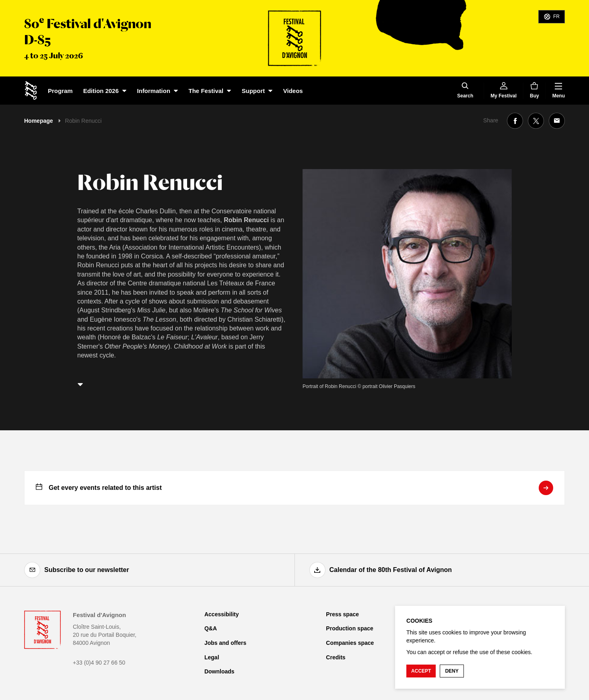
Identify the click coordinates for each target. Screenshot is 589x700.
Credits (336, 657)
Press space (342, 614)
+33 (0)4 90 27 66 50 (99, 663)
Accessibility (222, 614)
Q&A (211, 628)
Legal (212, 657)
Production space (349, 628)
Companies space (350, 643)
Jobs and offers (225, 643)
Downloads (219, 671)
